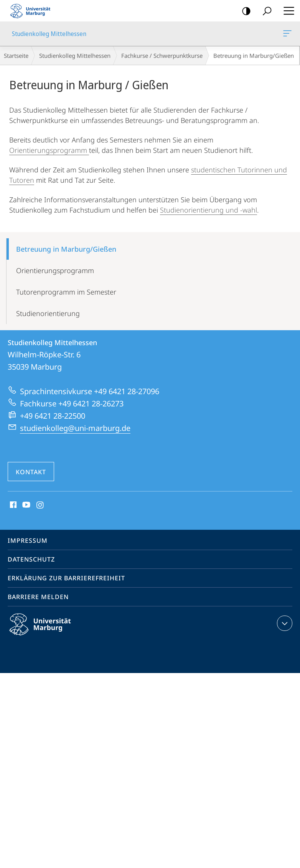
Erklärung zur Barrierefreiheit (66, 578)
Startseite (16, 56)
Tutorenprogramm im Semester (66, 292)
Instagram (40, 505)
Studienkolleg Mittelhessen (287, 35)
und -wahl (241, 210)
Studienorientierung (193, 210)
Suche (265, 11)
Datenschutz (31, 559)
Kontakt (31, 472)
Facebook (12, 505)
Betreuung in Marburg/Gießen (66, 249)
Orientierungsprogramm (49, 150)
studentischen (214, 170)
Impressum (28, 540)
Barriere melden (38, 597)
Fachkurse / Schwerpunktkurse (162, 56)
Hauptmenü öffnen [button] (287, 11)
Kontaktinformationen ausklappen (284, 623)
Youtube (26, 505)
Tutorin (249, 170)
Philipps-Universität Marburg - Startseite (33, 11)
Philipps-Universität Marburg (47, 631)
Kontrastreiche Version (244, 11)
